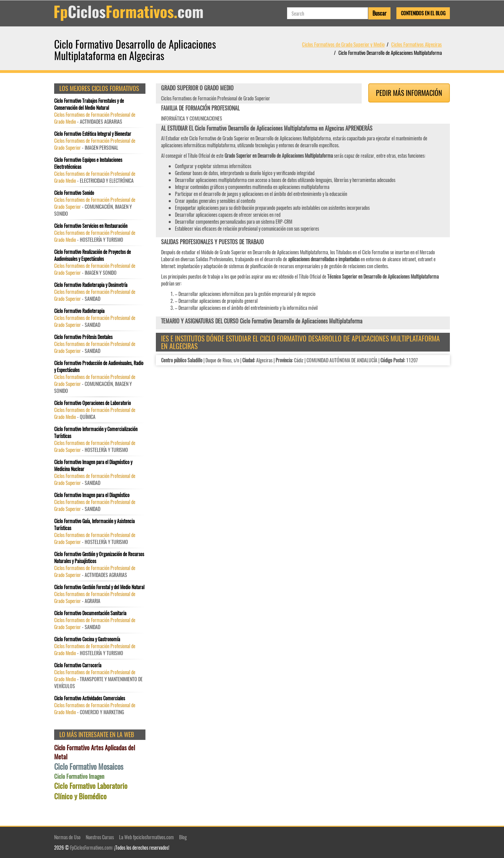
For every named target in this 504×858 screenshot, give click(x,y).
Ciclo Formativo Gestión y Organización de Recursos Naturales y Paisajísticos (99, 558)
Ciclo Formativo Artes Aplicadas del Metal (95, 752)
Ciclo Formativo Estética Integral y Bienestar (93, 134)
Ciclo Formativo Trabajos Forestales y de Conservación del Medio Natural (89, 104)
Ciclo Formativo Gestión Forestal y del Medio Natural (99, 587)
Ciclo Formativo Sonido (74, 193)
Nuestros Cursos (100, 837)
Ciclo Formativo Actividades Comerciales (90, 698)
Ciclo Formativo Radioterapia (79, 311)
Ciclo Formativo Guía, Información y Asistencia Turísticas (94, 525)
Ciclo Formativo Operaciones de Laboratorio (93, 403)
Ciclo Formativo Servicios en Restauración (91, 226)
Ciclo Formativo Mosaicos (89, 766)
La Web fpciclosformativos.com (146, 837)
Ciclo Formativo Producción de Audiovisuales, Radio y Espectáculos (99, 366)
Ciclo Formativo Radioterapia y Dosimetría (91, 285)
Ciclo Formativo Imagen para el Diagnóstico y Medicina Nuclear (93, 465)
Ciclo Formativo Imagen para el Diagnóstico (92, 495)
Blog (183, 837)
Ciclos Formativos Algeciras (417, 44)
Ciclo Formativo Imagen (79, 776)
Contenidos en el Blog (423, 13)
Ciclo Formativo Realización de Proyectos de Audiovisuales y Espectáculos (93, 255)
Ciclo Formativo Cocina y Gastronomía (87, 639)
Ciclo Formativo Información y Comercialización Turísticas (96, 432)
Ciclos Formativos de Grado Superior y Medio (343, 44)
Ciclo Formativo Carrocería (78, 665)
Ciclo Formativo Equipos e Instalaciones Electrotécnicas (88, 163)
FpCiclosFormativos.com (91, 847)
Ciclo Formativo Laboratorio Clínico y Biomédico (91, 791)
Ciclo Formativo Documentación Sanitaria (90, 613)
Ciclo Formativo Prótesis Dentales (83, 337)
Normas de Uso (67, 837)
